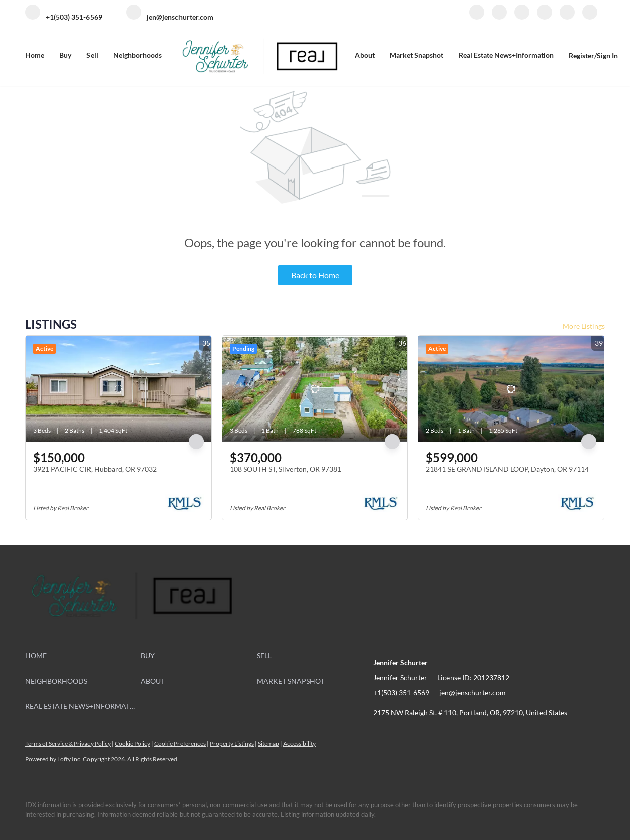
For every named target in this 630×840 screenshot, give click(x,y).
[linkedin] (499, 17)
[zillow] (522, 17)
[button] (83, 656)
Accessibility (299, 744)
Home (35, 55)
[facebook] (477, 17)
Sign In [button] (607, 56)
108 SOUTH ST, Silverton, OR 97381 (286, 469)
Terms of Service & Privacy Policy (68, 744)
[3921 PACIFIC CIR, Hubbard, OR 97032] (118, 389)
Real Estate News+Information (506, 55)
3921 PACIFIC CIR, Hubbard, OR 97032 (95, 469)
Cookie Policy (132, 744)
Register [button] (581, 56)
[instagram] (545, 17)
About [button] (365, 55)
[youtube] (567, 17)
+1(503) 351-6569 (401, 692)
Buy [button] (65, 55)
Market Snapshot (417, 55)
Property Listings (232, 744)
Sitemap (268, 744)
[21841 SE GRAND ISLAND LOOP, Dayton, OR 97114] (511, 389)
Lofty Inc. (70, 759)
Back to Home (315, 275)
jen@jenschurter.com (473, 692)
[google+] (590, 17)
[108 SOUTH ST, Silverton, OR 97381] (315, 389)
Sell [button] (92, 55)
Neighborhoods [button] (138, 55)
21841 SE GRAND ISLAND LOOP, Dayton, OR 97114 (507, 469)
